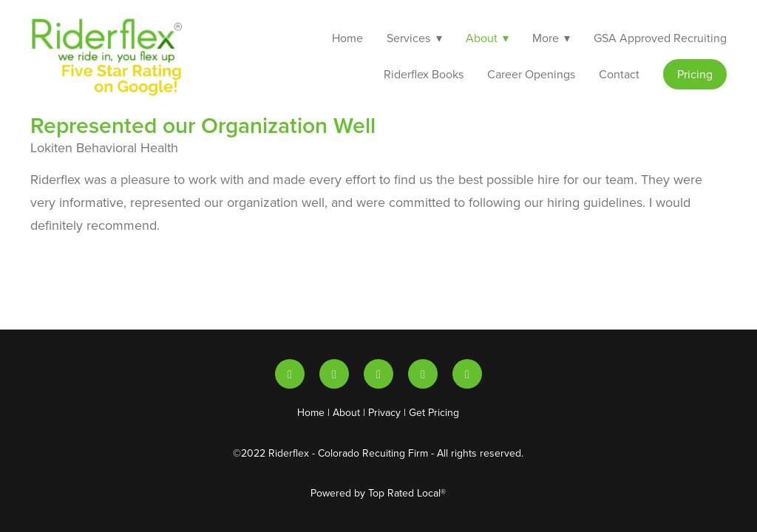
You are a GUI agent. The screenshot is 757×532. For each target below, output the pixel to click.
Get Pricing (434, 412)
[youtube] (334, 374)
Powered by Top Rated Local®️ (378, 493)
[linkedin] (290, 374)
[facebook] (467, 374)
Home (347, 38)
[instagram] (423, 374)
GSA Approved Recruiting (660, 38)
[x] (378, 374)
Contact (619, 74)
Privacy (384, 412)
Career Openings (531, 74)
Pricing (695, 74)
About (346, 412)
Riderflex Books (424, 74)
